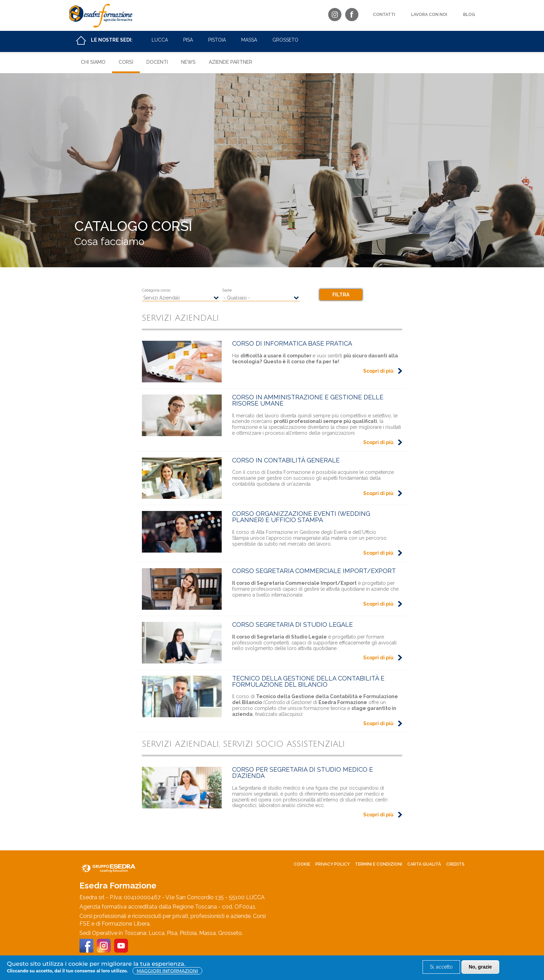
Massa (249, 40)
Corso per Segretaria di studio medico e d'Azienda (303, 773)
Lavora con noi (429, 15)
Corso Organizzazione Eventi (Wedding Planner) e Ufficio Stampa (301, 517)
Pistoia (217, 40)
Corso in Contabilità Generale (286, 460)
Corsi (126, 62)
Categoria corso (156, 290)
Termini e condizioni (379, 864)
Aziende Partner (231, 62)
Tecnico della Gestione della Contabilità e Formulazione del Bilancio (308, 681)
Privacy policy (333, 864)
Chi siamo (93, 62)
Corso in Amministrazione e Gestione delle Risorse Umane (308, 400)
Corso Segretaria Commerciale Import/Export (314, 571)
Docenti (157, 62)
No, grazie (480, 967)
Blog (469, 15)
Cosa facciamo (109, 241)
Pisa (188, 40)
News (188, 62)
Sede (227, 290)
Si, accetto (441, 967)
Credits (455, 864)
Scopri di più (378, 371)
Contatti (384, 15)
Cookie (302, 864)
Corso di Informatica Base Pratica (292, 343)
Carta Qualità (424, 864)
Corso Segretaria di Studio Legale (292, 625)
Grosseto (285, 40)
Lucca (160, 40)
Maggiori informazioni (167, 971)
